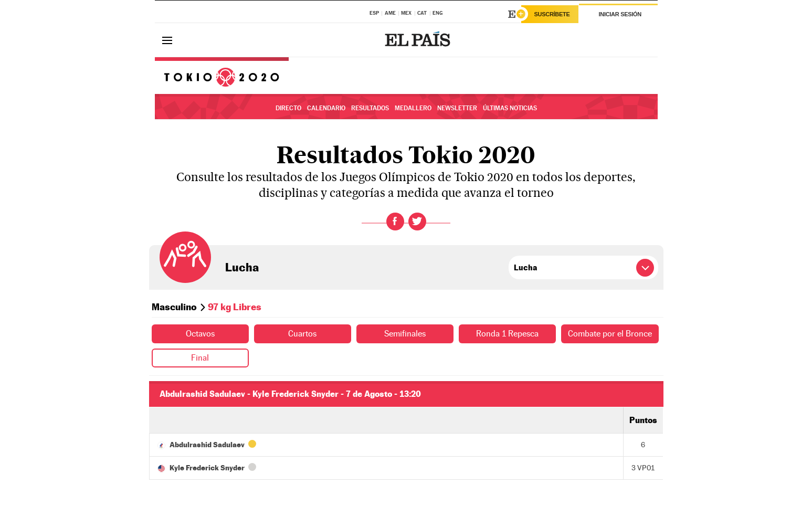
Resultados (370, 108)
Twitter (417, 222)
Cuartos (302, 334)
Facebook (395, 222)
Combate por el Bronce (610, 334)
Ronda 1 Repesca (507, 334)
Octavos (200, 334)
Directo (288, 108)
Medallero (413, 108)
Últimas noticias (510, 108)
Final (200, 358)
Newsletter (457, 108)
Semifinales (405, 334)
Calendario (326, 108)
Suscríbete (552, 14)
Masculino (174, 307)
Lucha (242, 267)
